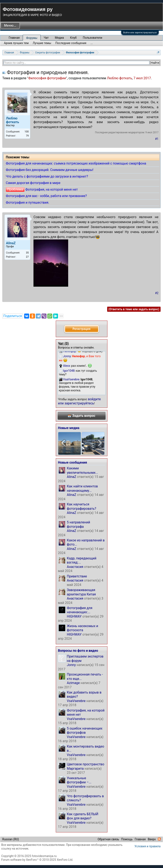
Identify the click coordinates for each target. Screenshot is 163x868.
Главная (14, 38)
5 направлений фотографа (79, 524)
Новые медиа (69, 428)
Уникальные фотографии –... (79, 780)
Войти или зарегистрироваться (140, 33)
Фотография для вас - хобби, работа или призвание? (46, 196)
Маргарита (75, 769)
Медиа (59, 38)
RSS (159, 839)
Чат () (63, 343)
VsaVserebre (76, 701)
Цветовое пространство (86, 764)
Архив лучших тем (16, 43)
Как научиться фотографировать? (82, 506)
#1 (157, 139)
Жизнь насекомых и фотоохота (83, 628)
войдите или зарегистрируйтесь (79, 401)
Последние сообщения (71, 43)
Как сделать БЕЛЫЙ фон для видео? (83, 816)
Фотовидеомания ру (28, 9)
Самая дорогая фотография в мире (33, 183)
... (92, 43)
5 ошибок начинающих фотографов (85, 730)
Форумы (32, 38)
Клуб (73, 38)
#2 (157, 293)
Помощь (127, 839)
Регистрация (81, 329)
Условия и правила (148, 846)
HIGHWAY (74, 616)
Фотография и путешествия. (27, 203)
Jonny (71, 665)
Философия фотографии (47, 78)
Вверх (152, 839)
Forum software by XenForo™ (37, 860)
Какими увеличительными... (83, 470)
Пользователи (93, 38)
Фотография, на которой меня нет (52, 189)
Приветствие (77, 576)
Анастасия (75, 567)
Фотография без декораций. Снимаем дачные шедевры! (50, 170)
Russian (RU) (11, 839)
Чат (46, 38)
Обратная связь (108, 839)
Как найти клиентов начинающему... (82, 488)
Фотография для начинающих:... (80, 610)
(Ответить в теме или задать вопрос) (134, 309)
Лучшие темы (42, 43)
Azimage (73, 683)
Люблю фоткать (120, 78)
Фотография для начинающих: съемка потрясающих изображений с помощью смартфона (76, 163)
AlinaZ (72, 477)
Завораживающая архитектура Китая (81, 592)
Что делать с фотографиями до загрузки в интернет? (47, 176)
